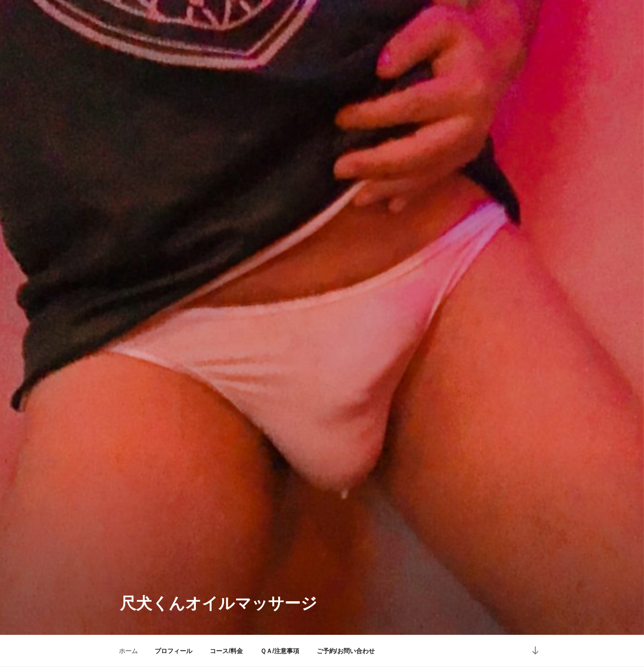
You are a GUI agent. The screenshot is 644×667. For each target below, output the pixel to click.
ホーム (128, 651)
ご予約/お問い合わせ (346, 651)
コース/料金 (226, 651)
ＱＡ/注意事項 (280, 651)
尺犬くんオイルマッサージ (218, 603)
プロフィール (174, 651)
